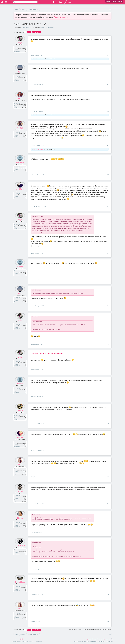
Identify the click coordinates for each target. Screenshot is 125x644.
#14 (108, 450)
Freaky (20, 389)
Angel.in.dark (20, 550)
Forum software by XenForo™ (27, 642)
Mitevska (20, 167)
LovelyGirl (20, 496)
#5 (108, 175)
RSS (112, 639)
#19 (108, 595)
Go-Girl (20, 133)
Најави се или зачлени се (114, 1)
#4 (108, 146)
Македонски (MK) (18, 639)
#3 (108, 111)
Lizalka (20, 523)
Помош (94, 639)
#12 (108, 396)
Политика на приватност (105, 642)
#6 (108, 207)
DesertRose (20, 587)
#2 (108, 84)
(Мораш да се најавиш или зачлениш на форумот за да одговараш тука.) (90, 630)
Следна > (37, 32)
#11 (108, 370)
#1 (108, 55)
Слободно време (27, 27)
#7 (108, 254)
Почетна (99, 639)
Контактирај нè (87, 639)
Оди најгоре (106, 639)
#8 (108, 279)
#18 (108, 569)
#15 (108, 477)
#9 (108, 306)
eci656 (20, 271)
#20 (108, 621)
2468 (20, 469)
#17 (108, 533)
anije (43, 27)
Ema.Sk (20, 442)
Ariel (20, 103)
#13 (108, 423)
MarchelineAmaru (38, 59)
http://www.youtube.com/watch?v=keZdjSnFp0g (47, 354)
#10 (108, 344)
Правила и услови (92, 642)
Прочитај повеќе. (61, 17)
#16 (108, 504)
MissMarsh (20, 194)
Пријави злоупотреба (79, 642)
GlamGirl (20, 415)
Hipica (20, 76)
